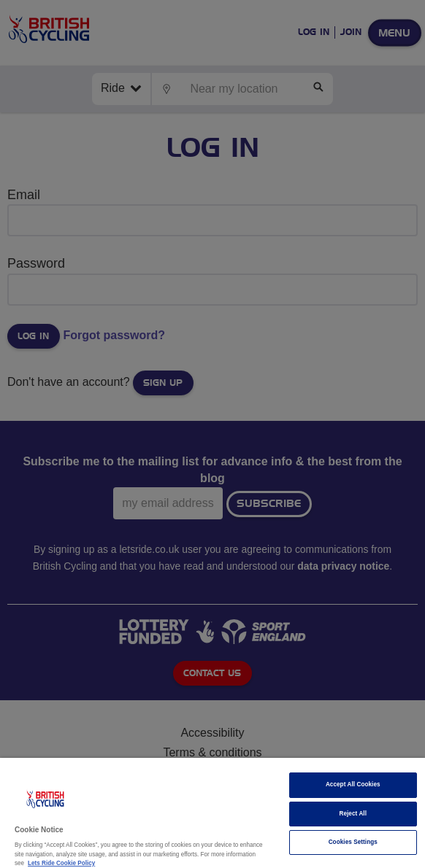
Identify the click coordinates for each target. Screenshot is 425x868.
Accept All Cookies (353, 784)
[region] (212, 813)
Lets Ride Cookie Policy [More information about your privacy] (61, 863)
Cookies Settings (353, 842)
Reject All (353, 814)
